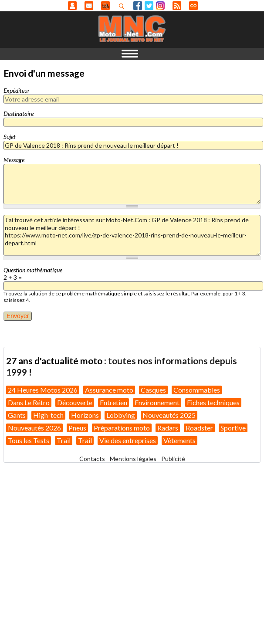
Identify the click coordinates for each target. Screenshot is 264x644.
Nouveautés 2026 (34, 428)
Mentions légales (133, 459)
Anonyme (72, 6)
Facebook (138, 6)
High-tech (48, 415)
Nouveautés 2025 (169, 415)
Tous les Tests (29, 440)
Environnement (157, 402)
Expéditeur (17, 90)
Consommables (197, 390)
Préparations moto (122, 428)
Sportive (233, 428)
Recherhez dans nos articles (123, 6)
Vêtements (179, 440)
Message (14, 160)
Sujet (10, 137)
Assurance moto (109, 390)
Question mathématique (33, 270)
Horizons (85, 415)
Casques (153, 390)
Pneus (77, 428)
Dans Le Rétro (29, 402)
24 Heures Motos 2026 (43, 390)
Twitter (149, 6)
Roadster (199, 428)
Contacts (92, 459)
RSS (177, 6)
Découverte (75, 402)
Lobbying (121, 415)
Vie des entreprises (128, 440)
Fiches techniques (213, 402)
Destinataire (19, 114)
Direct (193, 6)
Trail (64, 440)
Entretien (113, 402)
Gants (17, 415)
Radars (168, 428)
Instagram (160, 6)
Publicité (173, 459)
